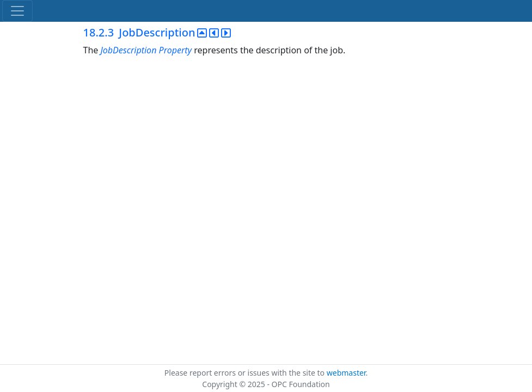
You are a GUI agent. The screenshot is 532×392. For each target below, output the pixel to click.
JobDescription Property (146, 50)
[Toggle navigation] (17, 11)
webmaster (346, 373)
